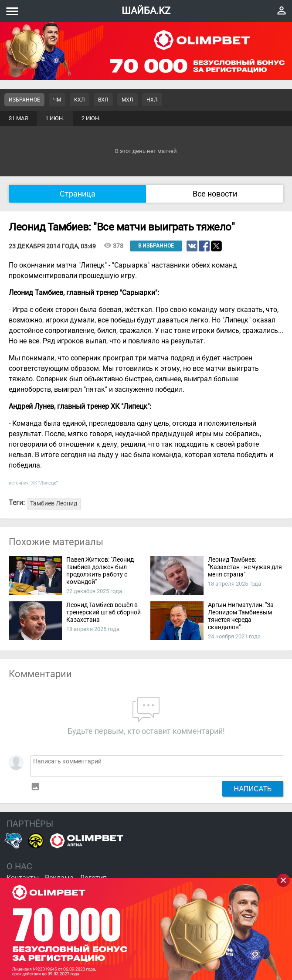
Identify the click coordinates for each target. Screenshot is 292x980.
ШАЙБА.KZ (146, 11)
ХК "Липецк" (44, 483)
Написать (253, 789)
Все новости (215, 194)
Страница (78, 194)
